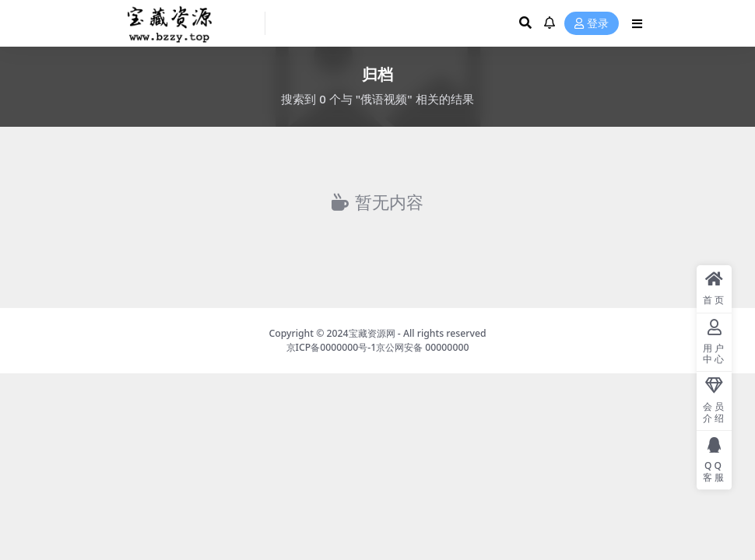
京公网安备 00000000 (422, 347)
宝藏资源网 (372, 333)
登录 (592, 24)
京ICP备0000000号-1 (332, 347)
